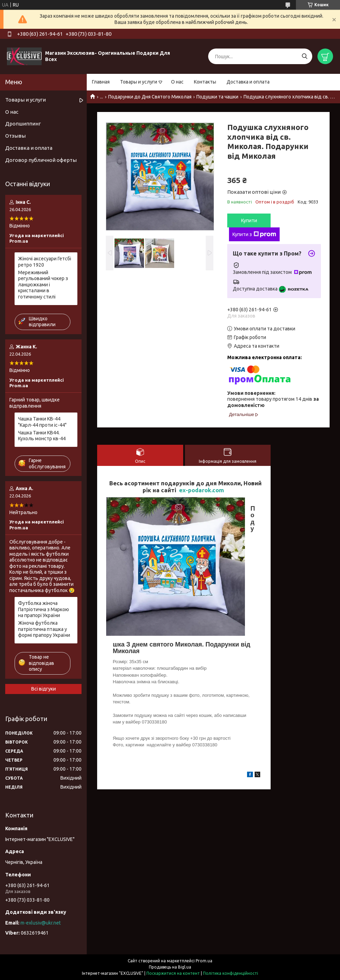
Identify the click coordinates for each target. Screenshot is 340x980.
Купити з (254, 234)
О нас (177, 82)
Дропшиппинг (23, 124)
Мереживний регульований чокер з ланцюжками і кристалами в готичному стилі (43, 285)
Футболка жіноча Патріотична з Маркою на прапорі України (44, 609)
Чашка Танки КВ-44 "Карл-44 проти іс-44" (42, 422)
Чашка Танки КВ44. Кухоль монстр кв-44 (42, 436)
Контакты (205, 82)
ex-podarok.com (202, 490)
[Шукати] (304, 56)
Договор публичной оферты (41, 160)
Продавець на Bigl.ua (170, 967)
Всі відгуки (44, 689)
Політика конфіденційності (231, 973)
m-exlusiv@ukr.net (41, 923)
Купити (249, 220)
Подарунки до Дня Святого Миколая (150, 97)
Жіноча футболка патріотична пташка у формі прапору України (44, 629)
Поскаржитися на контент (173, 973)
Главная (101, 82)
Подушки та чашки (217, 97)
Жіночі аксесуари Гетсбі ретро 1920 (45, 262)
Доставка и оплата (248, 82)
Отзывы (15, 136)
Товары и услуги (139, 82)
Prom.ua (204, 961)
